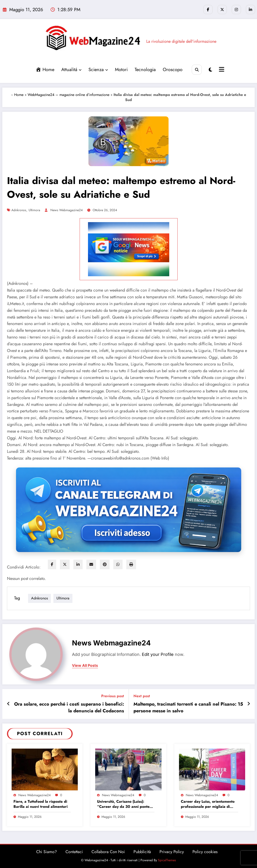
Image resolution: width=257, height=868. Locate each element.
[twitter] (65, 564)
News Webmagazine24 (67, 210)
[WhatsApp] (118, 564)
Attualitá (71, 70)
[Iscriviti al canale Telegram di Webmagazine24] (129, 510)
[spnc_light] (210, 70)
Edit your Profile (158, 654)
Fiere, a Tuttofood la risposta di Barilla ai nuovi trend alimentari (41, 804)
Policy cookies (205, 852)
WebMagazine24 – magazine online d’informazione (68, 95)
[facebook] (52, 564)
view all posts (85, 666)
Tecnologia (145, 70)
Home (19, 95)
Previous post (113, 696)
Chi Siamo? (47, 852)
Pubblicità (142, 852)
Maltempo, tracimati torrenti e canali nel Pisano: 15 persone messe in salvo (188, 707)
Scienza (98, 70)
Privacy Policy (172, 852)
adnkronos (19, 210)
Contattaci (74, 852)
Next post (142, 696)
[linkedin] (78, 564)
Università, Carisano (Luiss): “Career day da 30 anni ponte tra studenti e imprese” (123, 804)
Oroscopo (173, 70)
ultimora (34, 210)
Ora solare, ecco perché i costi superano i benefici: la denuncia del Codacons (69, 707)
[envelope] (91, 564)
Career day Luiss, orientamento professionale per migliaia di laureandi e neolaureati (208, 804)
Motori (121, 70)
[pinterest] (105, 564)
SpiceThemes (167, 860)
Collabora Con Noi (108, 852)
